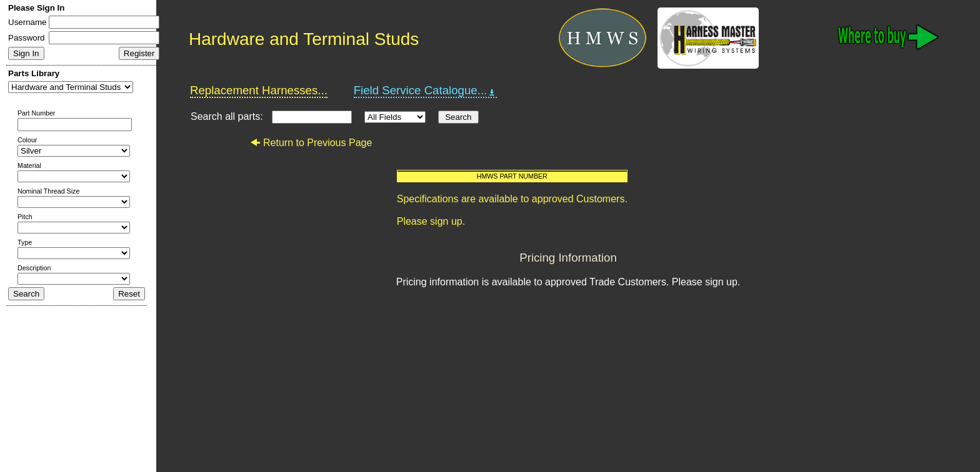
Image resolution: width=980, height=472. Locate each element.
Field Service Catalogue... (426, 91)
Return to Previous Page (311, 143)
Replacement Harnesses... (259, 90)
